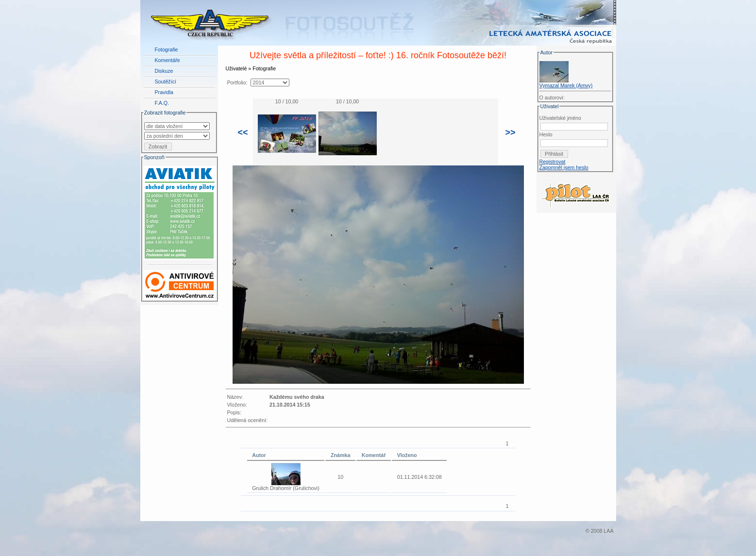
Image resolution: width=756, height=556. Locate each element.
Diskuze (164, 71)
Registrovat (553, 162)
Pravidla (164, 92)
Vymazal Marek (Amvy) (566, 85)
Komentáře (168, 60)
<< (243, 132)
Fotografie (167, 49)
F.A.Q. (162, 103)
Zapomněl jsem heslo (564, 167)
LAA (608, 531)
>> (511, 132)
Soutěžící (166, 82)
